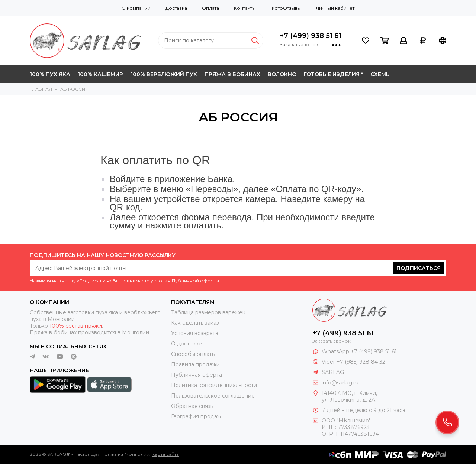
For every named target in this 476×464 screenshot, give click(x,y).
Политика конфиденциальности (214, 385)
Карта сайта (165, 454)
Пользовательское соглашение (213, 396)
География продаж (196, 416)
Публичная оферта (197, 375)
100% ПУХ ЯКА (50, 74)
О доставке (186, 344)
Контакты (245, 8)
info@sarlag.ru (340, 383)
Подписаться (419, 268)
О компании (136, 8)
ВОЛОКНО (282, 74)
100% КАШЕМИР (100, 74)
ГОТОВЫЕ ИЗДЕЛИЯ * (333, 74)
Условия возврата (195, 333)
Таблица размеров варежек (208, 312)
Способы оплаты (193, 354)
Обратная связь (192, 406)
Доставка (176, 8)
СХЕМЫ (381, 74)
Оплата (210, 8)
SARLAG (333, 372)
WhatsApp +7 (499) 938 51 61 (359, 351)
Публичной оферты (195, 281)
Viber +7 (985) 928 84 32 (353, 362)
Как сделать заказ (195, 323)
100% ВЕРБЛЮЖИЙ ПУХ (164, 74)
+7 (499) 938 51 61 (311, 36)
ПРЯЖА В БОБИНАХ (232, 74)
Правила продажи (195, 364)
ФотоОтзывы (286, 8)
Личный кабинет (335, 8)
